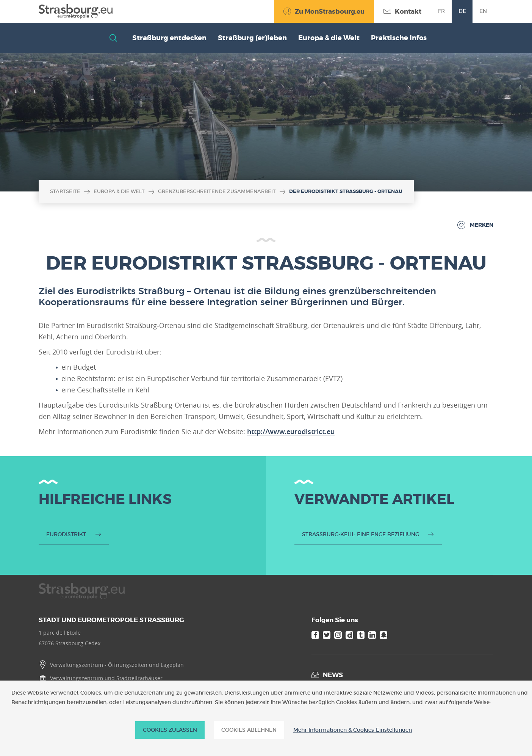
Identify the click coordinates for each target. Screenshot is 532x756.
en (483, 11)
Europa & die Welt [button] (329, 38)
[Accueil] (76, 11)
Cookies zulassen (170, 730)
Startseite (65, 191)
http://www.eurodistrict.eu (291, 431)
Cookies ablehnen (249, 730)
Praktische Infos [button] (399, 38)
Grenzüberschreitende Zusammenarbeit (217, 191)
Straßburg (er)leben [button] (252, 38)
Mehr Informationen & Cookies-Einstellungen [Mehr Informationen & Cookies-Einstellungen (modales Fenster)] (353, 730)
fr (441, 11)
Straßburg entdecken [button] (169, 38)
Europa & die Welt (119, 191)
